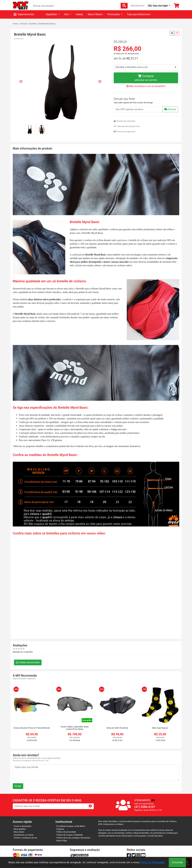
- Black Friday (61, 841)
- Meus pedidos (19, 829)
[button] (159, 6)
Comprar (146, 78)
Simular (170, 109)
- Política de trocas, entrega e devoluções (73, 838)
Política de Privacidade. (153, 862)
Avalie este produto (28, 662)
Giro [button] (67, 14)
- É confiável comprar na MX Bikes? (70, 826)
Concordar (177, 862)
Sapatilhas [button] (52, 14)
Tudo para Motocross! (139, 14)
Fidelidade (78, 835)
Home (15, 24)
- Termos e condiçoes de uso (25, 838)
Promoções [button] (114, 14)
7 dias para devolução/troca (127, 126)
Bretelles (33, 24)
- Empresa (60, 829)
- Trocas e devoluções (22, 826)
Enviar (18, 786)
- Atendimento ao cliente (23, 835)
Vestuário (24, 24)
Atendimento (137, 6)
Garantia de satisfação (124, 121)
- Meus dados (19, 832)
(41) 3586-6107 (145, 807)
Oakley (79, 14)
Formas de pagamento (125, 132)
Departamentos (24, 14)
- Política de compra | (65, 835)
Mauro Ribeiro (95, 14)
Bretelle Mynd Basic (47, 24)
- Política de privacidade (66, 832)
